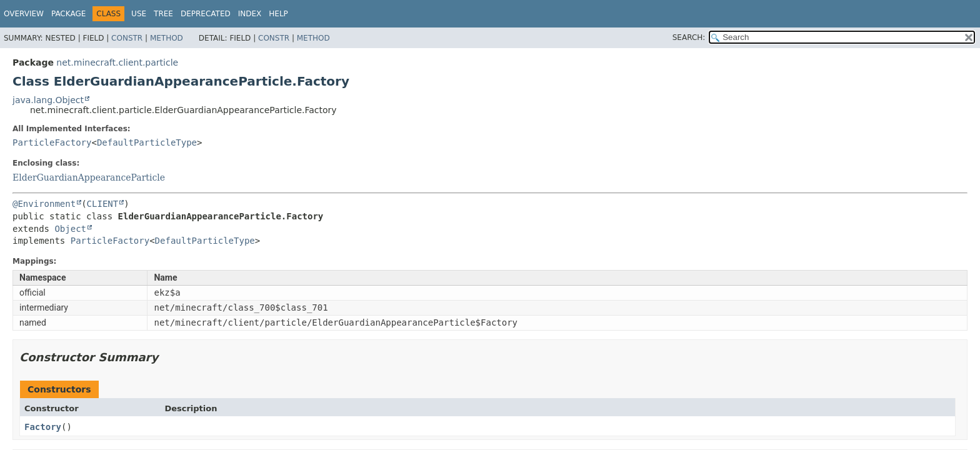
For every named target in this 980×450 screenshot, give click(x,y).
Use (139, 14)
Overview (24, 14)
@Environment (44, 204)
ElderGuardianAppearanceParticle (89, 177)
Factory (43, 427)
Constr (127, 38)
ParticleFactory (52, 142)
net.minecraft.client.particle (117, 62)
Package (68, 14)
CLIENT (103, 204)
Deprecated (206, 14)
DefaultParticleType (147, 142)
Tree (163, 14)
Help (278, 14)
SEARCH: (689, 37)
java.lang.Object (48, 100)
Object (70, 229)
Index (250, 14)
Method (167, 38)
